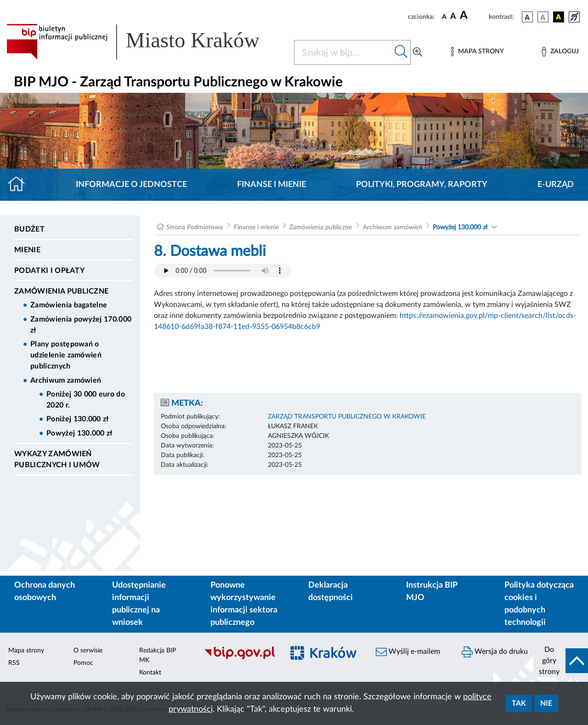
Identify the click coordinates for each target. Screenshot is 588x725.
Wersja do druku (495, 652)
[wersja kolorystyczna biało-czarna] (543, 17)
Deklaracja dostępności (331, 592)
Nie (546, 703)
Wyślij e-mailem (408, 652)
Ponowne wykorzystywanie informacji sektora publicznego (244, 604)
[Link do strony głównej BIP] (145, 42)
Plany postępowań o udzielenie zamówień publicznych (66, 355)
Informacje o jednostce (131, 185)
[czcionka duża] (473, 16)
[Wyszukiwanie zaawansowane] (418, 52)
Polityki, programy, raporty (422, 185)
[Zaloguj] (560, 52)
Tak (519, 703)
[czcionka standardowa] (444, 17)
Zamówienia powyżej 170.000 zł (81, 325)
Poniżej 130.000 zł (78, 419)
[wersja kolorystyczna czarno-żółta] (559, 17)
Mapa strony (26, 651)
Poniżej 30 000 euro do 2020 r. (86, 400)
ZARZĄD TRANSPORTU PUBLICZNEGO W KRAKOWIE (347, 417)
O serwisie (88, 651)
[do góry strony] (561, 661)
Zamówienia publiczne (61, 291)
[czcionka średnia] (453, 17)
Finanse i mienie (271, 185)
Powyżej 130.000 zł (79, 433)
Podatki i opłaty (49, 271)
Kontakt (150, 673)
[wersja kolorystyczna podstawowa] (527, 17)
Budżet (29, 229)
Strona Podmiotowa (195, 227)
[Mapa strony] (477, 52)
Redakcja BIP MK (158, 655)
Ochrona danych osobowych (45, 592)
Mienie (27, 250)
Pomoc (83, 663)
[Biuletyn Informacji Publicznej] (239, 658)
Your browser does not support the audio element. (223, 271)
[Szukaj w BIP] (343, 52)
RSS (14, 663)
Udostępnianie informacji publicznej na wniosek (139, 604)
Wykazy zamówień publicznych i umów (57, 459)
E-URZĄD (556, 185)
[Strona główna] (20, 185)
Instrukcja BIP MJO (432, 592)
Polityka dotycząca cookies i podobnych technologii (539, 604)
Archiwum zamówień (66, 380)
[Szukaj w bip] (401, 52)
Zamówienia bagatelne (69, 305)
